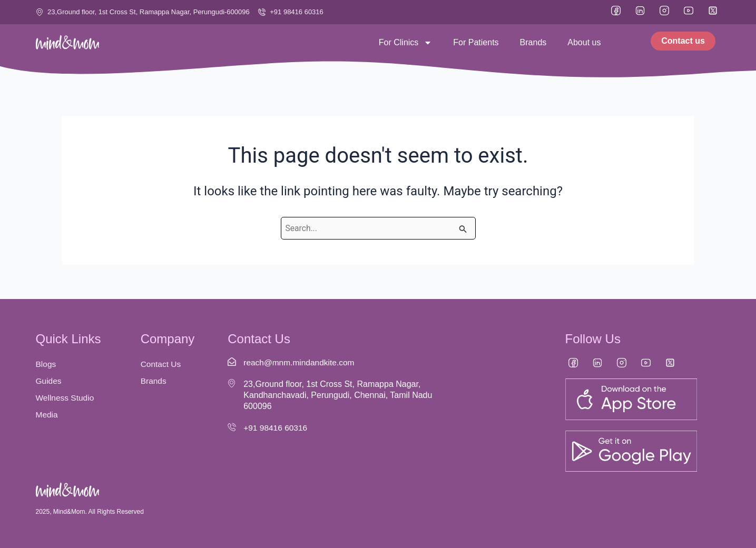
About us (584, 42)
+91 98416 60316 (276, 428)
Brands (533, 42)
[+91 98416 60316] (232, 427)
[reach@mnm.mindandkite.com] (232, 362)
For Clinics (406, 43)
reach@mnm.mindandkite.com (301, 362)
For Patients (476, 42)
